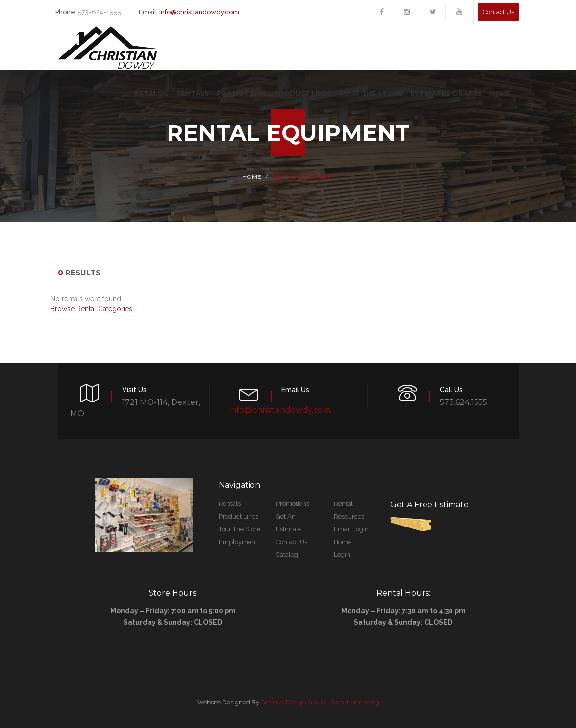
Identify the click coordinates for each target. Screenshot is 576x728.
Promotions (241, 93)
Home (500, 93)
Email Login (351, 529)
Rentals (193, 93)
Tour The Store (371, 93)
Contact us (499, 12)
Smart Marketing (355, 702)
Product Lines (303, 93)
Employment (238, 542)
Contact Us (292, 542)
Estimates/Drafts (446, 93)
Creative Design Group (293, 702)
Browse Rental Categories (91, 309)
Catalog (151, 93)
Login (342, 555)
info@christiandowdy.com (199, 12)
